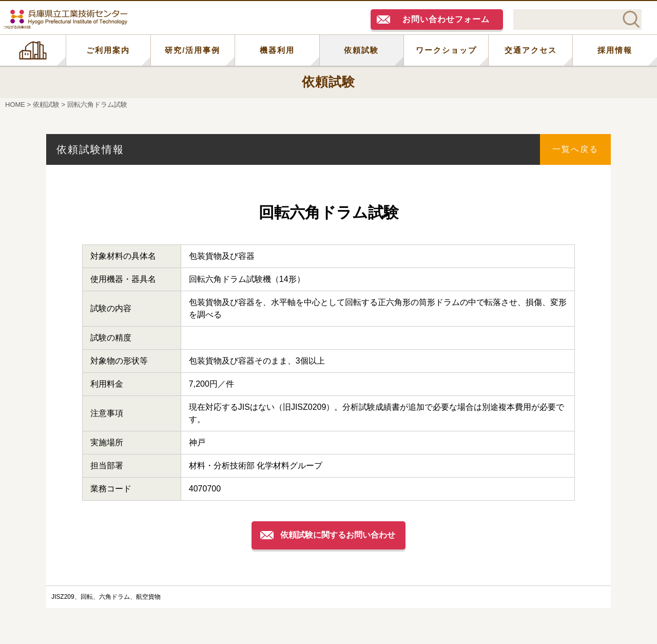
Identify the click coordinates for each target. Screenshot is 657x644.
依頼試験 (361, 50)
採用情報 (615, 50)
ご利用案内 (108, 50)
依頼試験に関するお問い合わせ (338, 535)
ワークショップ (446, 50)
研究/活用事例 (192, 50)
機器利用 (277, 50)
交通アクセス (531, 50)
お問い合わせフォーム (446, 19)
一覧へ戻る (575, 149)
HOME (33, 50)
